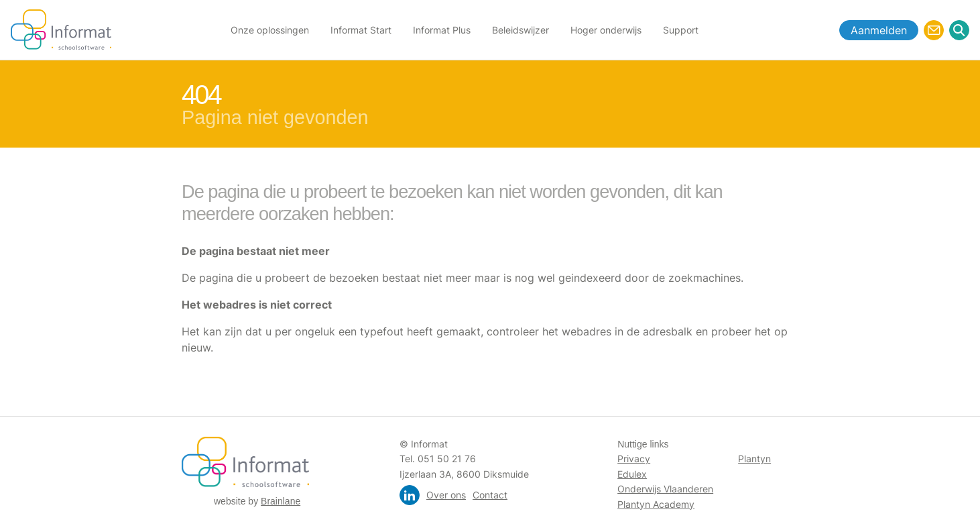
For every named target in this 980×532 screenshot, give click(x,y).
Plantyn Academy (656, 504)
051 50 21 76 (447, 459)
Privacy (634, 459)
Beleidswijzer (520, 30)
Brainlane (281, 501)
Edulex (632, 474)
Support (681, 30)
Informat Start (361, 30)
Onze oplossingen (270, 30)
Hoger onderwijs (606, 30)
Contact (490, 495)
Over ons (446, 495)
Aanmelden (879, 30)
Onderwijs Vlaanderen (665, 489)
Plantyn (754, 459)
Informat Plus (442, 30)
